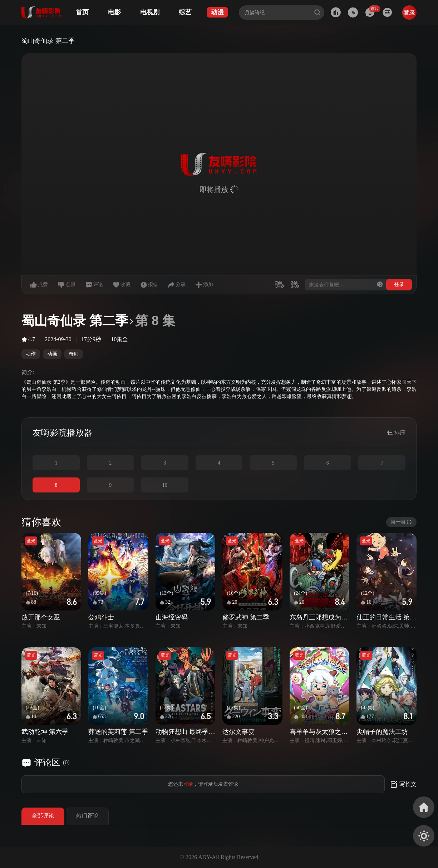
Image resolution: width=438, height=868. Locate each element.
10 (165, 485)
